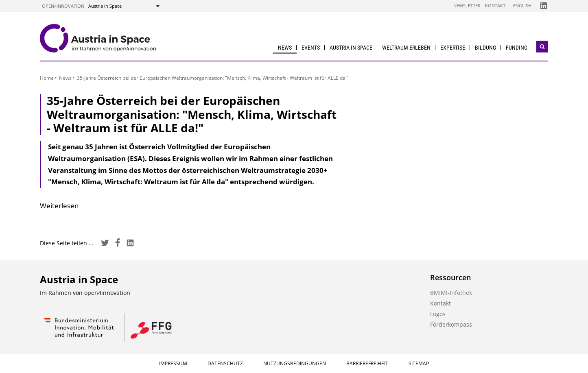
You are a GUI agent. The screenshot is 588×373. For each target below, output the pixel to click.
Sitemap (419, 363)
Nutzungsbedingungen (295, 363)
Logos (438, 314)
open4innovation (63, 6)
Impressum (173, 363)
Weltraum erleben (406, 48)
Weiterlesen (59, 206)
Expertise (453, 48)
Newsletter (467, 5)
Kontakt (495, 5)
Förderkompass (451, 324)
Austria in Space (351, 48)
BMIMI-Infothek (451, 293)
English (522, 5)
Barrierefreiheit (367, 363)
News (285, 48)
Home (47, 78)
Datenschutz (225, 363)
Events (311, 48)
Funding (517, 48)
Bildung (485, 48)
